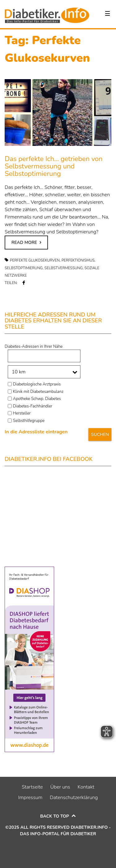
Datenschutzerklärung (74, 798)
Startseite (32, 787)
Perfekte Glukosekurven (35, 260)
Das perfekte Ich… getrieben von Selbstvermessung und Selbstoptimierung (54, 166)
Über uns (60, 787)
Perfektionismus (78, 260)
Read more (24, 243)
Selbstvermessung (64, 268)
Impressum (30, 798)
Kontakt (86, 787)
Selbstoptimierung (24, 268)
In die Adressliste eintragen (36, 432)
